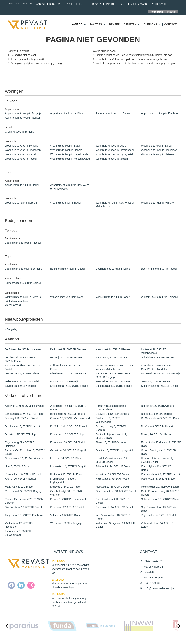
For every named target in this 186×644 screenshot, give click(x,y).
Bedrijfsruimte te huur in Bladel (68, 269)
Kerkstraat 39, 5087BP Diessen (68, 349)
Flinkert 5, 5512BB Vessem (111, 442)
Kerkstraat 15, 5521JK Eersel (67, 474)
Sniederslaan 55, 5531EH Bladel (159, 386)
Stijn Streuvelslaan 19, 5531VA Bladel (158, 509)
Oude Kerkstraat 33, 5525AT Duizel (116, 491)
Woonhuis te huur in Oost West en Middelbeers (115, 204)
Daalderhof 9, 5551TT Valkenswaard (108, 420)
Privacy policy (141, 639)
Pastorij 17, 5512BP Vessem (66, 357)
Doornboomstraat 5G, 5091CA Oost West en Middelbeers (158, 367)
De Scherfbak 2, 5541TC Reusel (69, 426)
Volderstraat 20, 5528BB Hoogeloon (19, 525)
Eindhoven (95, 4)
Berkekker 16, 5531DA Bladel (158, 406)
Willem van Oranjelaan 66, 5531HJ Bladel (115, 525)
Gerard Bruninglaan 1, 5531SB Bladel (158, 452)
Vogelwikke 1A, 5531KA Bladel (158, 515)
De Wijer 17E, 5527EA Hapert (22, 434)
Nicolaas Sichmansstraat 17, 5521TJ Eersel (21, 359)
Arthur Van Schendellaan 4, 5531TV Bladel (111, 408)
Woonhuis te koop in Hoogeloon (159, 150)
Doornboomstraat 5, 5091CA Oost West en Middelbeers (115, 367)
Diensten (132, 25)
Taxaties (98, 25)
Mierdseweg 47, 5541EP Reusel (68, 373)
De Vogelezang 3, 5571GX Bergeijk (111, 428)
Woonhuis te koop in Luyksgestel (114, 154)
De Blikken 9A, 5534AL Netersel (23, 349)
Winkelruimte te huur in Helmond (160, 297)
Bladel (68, 4)
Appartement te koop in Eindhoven (161, 113)
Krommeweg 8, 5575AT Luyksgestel (64, 480)
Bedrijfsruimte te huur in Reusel (159, 269)
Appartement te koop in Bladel (67, 113)
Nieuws (100, 639)
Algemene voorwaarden (119, 639)
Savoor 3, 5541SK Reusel (156, 381)
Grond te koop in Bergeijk (19, 132)
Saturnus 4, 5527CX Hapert (111, 357)
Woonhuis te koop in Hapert (66, 150)
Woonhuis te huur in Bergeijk (21, 203)
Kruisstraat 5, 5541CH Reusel (113, 479)
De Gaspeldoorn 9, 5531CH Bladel (161, 418)
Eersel (80, 4)
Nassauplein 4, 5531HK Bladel (22, 373)
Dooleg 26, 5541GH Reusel (157, 434)
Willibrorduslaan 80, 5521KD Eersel (66, 367)
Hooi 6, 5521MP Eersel (18, 466)
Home (90, 639)
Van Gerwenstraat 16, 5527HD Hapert (113, 517)
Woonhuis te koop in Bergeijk (21, 146)
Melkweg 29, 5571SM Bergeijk (113, 487)
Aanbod (41, 4)
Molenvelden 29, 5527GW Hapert (160, 487)
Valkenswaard (139, 4)
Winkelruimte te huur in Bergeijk (23, 297)
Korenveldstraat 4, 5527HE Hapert (161, 474)
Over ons (152, 25)
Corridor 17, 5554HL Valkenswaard (70, 418)
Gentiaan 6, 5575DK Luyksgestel (114, 450)
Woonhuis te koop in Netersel (158, 154)
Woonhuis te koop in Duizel (111, 146)
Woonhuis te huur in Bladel (65, 203)
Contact (170, 24)
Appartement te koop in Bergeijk (23, 113)
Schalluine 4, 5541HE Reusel (158, 357)
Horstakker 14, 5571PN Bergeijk (68, 466)
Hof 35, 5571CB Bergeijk (64, 381)
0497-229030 (153, 583)
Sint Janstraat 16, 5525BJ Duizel (23, 507)
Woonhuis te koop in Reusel (21, 159)
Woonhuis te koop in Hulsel (20, 154)
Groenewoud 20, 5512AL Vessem (24, 458)
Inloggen (172, 12)
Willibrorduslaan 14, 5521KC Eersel (157, 525)
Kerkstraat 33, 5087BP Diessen (113, 474)
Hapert (110, 4)
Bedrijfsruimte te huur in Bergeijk (23, 269)
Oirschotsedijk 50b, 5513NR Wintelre (66, 493)
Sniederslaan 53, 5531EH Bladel (114, 386)
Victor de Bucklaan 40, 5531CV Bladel (23, 367)
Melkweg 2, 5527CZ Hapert (66, 487)
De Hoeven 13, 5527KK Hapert (22, 426)
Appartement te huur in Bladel (22, 185)
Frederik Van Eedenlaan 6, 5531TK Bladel (25, 452)
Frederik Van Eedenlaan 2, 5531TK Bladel (161, 444)
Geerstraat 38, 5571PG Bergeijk (68, 450)
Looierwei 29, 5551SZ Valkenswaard (153, 351)
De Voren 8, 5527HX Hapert (157, 426)
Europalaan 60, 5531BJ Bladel (67, 442)
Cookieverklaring (159, 639)
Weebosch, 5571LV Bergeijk (66, 523)
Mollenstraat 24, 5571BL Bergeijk (24, 491)
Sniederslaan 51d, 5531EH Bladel (69, 386)
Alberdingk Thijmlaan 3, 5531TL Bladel (68, 408)
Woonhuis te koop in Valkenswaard (70, 159)
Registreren (157, 12)
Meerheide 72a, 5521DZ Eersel (113, 381)
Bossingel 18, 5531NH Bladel (21, 418)
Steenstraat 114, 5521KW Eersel (114, 507)
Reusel (122, 4)
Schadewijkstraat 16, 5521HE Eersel (112, 501)
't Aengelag (11, 329)
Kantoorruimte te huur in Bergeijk (24, 283)
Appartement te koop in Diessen (114, 113)
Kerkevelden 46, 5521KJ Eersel (23, 474)
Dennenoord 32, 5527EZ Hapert (68, 434)
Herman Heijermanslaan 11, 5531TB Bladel (157, 460)
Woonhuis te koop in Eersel (157, 146)
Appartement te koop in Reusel (22, 118)
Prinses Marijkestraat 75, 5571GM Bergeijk (24, 501)
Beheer (114, 24)
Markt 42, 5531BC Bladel (19, 487)
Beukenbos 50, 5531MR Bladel (68, 414)
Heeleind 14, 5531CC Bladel (66, 458)
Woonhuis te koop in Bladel (66, 146)
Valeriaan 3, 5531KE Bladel (66, 515)
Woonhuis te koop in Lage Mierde (69, 154)
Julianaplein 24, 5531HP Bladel (113, 466)
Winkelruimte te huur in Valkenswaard (18, 303)
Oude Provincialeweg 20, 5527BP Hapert (160, 493)
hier (139, 63)
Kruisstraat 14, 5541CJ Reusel (113, 349)
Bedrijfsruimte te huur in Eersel (113, 269)
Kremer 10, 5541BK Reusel (20, 479)
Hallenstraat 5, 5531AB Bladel (22, 381)
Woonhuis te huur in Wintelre (157, 203)
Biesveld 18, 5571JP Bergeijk (112, 414)
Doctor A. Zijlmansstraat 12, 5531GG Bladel (111, 436)
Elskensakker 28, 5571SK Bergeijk (161, 373)
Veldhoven (159, 4)
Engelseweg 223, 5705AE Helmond (20, 444)
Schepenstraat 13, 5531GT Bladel (160, 499)
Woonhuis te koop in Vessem (112, 159)
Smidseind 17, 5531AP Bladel (67, 507)
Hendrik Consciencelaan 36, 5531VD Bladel (112, 460)
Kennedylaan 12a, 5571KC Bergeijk (156, 468)
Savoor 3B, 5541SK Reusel (20, 386)
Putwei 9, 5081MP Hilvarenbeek (68, 499)
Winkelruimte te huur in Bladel (67, 297)
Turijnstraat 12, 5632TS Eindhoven (25, 515)
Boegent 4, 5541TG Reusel (157, 414)
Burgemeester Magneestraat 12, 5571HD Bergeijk (114, 375)
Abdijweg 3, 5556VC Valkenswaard (25, 406)
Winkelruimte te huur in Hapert (113, 297)
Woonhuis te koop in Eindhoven (23, 150)
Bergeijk (55, 4)
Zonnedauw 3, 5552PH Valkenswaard (18, 533)
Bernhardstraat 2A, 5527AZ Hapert (25, 414)
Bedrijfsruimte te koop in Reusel (23, 243)
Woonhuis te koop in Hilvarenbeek (115, 150)
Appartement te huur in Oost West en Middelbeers (69, 187)
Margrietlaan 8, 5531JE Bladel (158, 479)
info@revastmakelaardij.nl (160, 588)
